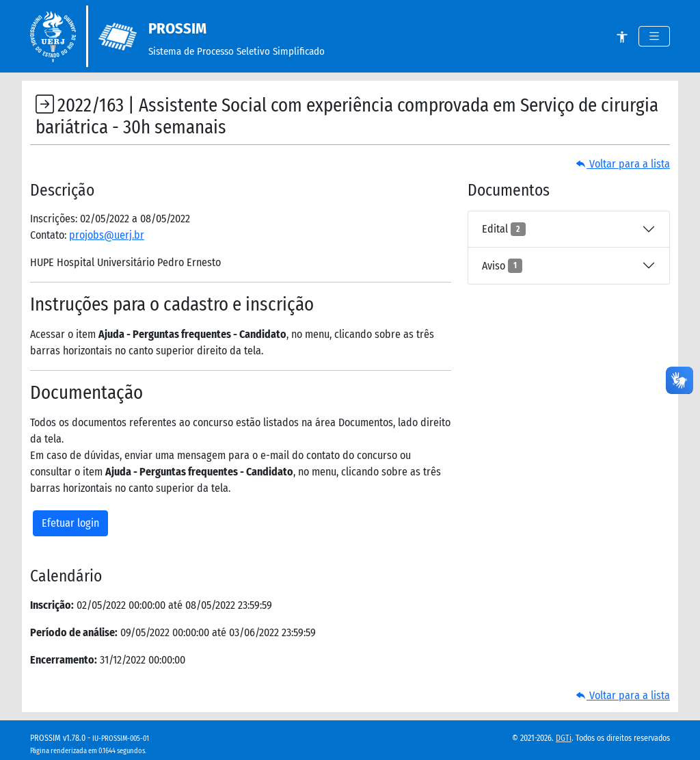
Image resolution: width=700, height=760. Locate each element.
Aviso (502, 265)
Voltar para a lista (623, 164)
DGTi (564, 738)
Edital (504, 229)
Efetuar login (70, 523)
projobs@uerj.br (107, 235)
